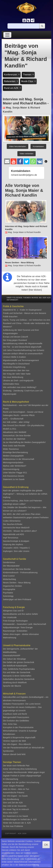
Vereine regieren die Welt (14, 741)
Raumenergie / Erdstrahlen (15, 631)
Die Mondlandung (11, 799)
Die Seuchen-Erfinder (13, 524)
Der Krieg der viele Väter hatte (17, 374)
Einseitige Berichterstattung (15, 452)
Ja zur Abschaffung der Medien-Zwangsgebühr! (24, 442)
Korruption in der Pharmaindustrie (18, 727)
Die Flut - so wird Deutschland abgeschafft (22, 347)
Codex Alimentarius (12, 521)
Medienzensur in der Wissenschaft (19, 459)
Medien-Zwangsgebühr (13, 456)
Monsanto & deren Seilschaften (17, 676)
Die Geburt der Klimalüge (14, 659)
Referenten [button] (10, 81)
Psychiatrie (8, 593)
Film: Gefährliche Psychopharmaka (19, 669)
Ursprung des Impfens (13, 544)
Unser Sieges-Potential (13, 786)
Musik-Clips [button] (28, 81)
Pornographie (9, 589)
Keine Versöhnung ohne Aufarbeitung (20, 769)
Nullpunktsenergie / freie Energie (18, 627)
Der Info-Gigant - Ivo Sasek (15, 796)
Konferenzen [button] (11, 75)
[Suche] (23, 26)
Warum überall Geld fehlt (14, 754)
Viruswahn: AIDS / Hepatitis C (16, 548)
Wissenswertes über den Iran (16, 370)
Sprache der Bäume (12, 686)
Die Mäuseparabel (11, 566)
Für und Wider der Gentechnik (17, 672)
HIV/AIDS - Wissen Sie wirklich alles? (20, 531)
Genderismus (9, 562)
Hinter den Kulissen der (14, 823)
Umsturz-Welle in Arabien (14, 357)
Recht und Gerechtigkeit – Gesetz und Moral (23, 412)
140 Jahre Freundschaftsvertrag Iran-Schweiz (24, 350)
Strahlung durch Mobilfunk (15, 683)
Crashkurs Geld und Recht (15, 714)
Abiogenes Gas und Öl (13, 611)
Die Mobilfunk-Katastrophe (15, 666)
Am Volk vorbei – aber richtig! (16, 422)
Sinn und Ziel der (11, 803)
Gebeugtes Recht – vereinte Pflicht (19, 415)
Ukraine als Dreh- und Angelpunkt (18, 381)
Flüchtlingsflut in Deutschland (16, 364)
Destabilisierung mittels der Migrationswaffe (23, 343)
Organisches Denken (12, 586)
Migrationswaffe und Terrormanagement (21, 360)
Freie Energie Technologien (15, 621)
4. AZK (28, 823)
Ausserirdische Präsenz (14, 793)
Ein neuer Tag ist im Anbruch (16, 809)
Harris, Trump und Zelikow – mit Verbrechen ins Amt (26, 320)
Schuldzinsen (9, 734)
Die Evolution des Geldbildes (16, 721)
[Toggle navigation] (7, 35)
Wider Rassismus (11, 449)
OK (46, 845)
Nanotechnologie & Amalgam (16, 541)
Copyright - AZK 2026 (16, 833)
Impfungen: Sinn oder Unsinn (16, 551)
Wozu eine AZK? (11, 813)
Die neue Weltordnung (13, 377)
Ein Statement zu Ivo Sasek (15, 816)
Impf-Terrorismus (11, 538)
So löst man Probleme (13, 826)
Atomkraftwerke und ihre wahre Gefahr (20, 614)
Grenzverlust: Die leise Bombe (17, 436)
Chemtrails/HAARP (12, 656)
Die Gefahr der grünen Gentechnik (19, 662)
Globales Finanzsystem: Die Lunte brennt (22, 704)
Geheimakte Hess (11, 384)
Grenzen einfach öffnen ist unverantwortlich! (23, 354)
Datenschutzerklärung (29, 865)
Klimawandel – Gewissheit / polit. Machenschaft (25, 624)
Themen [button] (27, 75)
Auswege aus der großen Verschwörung (21, 782)
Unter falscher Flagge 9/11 (15, 473)
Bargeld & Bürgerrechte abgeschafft (19, 738)
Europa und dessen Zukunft (15, 337)
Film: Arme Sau (10, 724)
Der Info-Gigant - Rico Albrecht (17, 744)
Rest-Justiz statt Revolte (14, 446)
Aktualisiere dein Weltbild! (15, 432)
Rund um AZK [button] (11, 88)
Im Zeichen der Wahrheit (14, 439)
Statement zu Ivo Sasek (14, 479)
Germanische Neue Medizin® (16, 528)
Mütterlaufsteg (9, 579)
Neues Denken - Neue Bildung (17, 583)
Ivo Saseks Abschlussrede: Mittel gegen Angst (24, 772)
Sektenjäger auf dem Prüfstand (17, 599)
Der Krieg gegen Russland (15, 340)
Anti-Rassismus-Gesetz (14, 476)
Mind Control (9, 576)
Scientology (8, 596)
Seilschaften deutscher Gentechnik (19, 679)
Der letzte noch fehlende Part (16, 766)
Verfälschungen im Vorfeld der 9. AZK (20, 819)
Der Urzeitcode (10, 617)
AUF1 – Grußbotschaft (13, 419)
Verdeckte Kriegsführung (14, 367)
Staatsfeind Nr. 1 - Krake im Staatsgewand (22, 310)
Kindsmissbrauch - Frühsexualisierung (20, 572)
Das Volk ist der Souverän (15, 806)
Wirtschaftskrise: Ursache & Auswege (20, 731)
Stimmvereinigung (11, 469)
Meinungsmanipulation (13, 462)
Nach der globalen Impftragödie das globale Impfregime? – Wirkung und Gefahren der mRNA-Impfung (25, 494)
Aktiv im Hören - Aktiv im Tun (16, 789)
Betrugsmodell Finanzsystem (16, 717)
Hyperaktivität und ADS (13, 534)
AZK (21, 803)
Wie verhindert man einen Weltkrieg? (20, 387)
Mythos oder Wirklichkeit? (15, 466)
